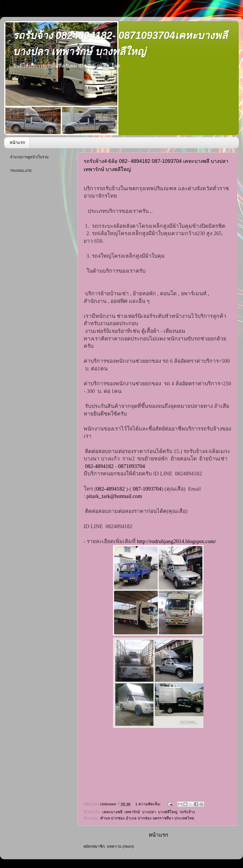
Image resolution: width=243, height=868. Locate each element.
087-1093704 (147, 489)
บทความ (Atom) (120, 846)
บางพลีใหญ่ (168, 812)
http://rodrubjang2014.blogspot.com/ (177, 541)
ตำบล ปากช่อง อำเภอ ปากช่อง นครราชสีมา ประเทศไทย (147, 818)
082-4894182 (99, 466)
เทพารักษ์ (132, 812)
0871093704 (132, 466)
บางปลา (149, 812)
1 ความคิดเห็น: (149, 804)
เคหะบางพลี (112, 812)
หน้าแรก (17, 142)
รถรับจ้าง (187, 812)
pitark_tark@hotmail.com (114, 496)
